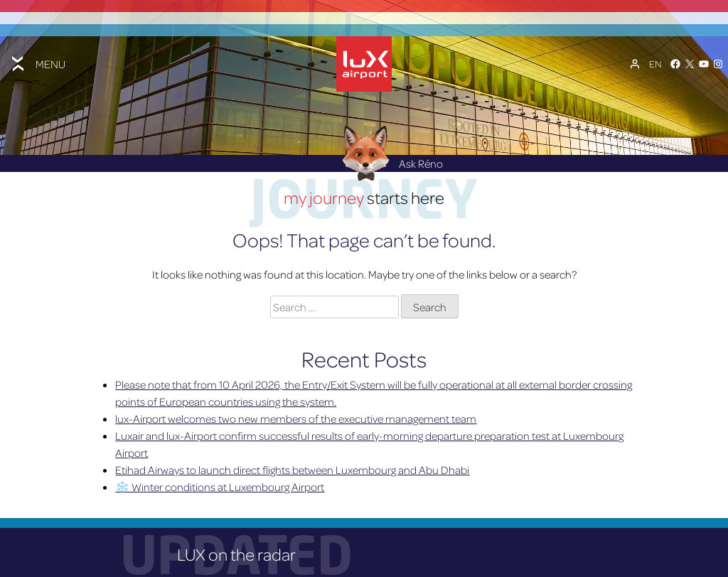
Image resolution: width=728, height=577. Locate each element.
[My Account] (635, 63)
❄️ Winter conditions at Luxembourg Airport (220, 485)
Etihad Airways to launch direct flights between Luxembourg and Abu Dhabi (292, 468)
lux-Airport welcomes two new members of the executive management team (296, 416)
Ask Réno (389, 161)
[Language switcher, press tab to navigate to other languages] (655, 63)
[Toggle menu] (37, 63)
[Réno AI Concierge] (364, 150)
